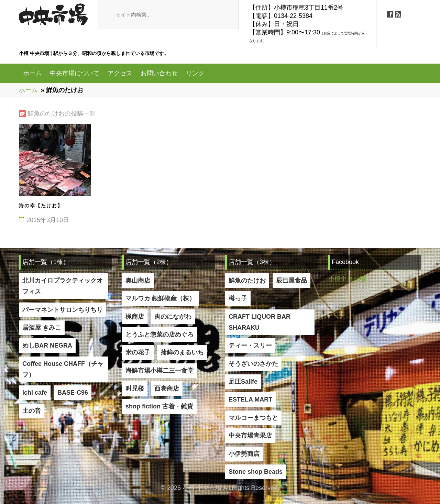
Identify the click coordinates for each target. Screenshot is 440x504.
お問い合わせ (159, 73)
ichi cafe (35, 393)
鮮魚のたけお (247, 281)
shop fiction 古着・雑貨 (159, 406)
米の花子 (138, 352)
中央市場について (75, 73)
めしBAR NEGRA (47, 346)
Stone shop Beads (256, 472)
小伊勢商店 (244, 454)
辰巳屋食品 (291, 281)
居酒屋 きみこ (42, 328)
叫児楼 (135, 388)
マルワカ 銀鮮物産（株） (160, 298)
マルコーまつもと (253, 418)
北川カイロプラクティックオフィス (63, 286)
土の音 (32, 411)
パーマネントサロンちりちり (63, 310)
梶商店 (135, 317)
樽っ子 (238, 298)
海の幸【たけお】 (41, 206)
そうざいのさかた (253, 364)
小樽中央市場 (347, 279)
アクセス (120, 73)
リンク (195, 73)
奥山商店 (138, 281)
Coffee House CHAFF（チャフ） (63, 369)
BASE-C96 (73, 393)
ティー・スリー (250, 346)
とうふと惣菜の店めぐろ (159, 335)
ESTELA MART (250, 399)
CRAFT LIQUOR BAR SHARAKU (260, 322)
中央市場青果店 (250, 436)
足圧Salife (243, 382)
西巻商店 (167, 388)
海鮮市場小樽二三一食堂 (159, 371)
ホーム (32, 73)
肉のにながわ (173, 317)
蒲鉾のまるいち (182, 352)
